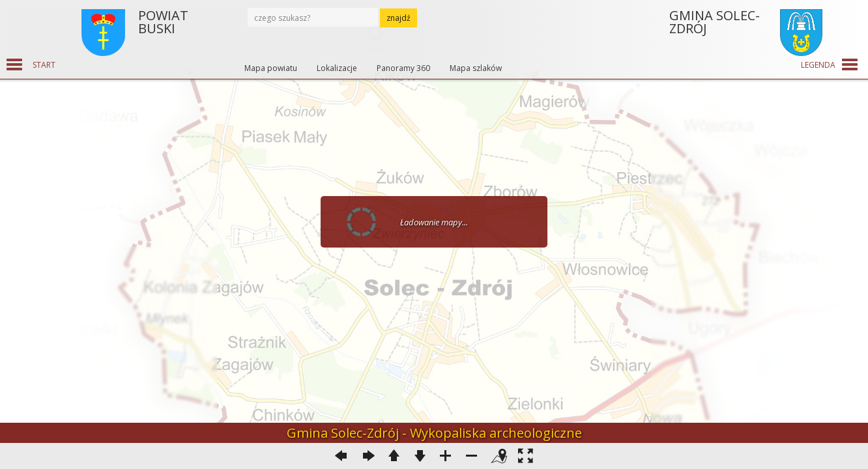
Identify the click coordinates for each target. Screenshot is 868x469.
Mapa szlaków (476, 68)
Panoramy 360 (403, 68)
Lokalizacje (337, 68)
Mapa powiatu (271, 68)
